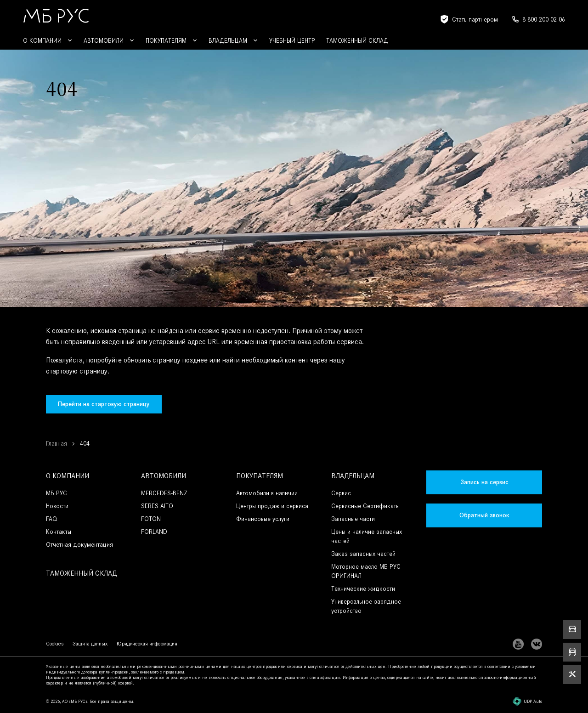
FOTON (151, 519)
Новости (57, 506)
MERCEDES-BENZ (164, 493)
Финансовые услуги (263, 519)
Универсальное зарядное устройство (366, 606)
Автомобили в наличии (267, 493)
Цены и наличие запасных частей (367, 536)
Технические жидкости (363, 589)
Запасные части (353, 519)
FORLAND (154, 532)
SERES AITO (157, 506)
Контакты (59, 532)
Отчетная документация (79, 545)
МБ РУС (57, 493)
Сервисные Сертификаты (365, 506)
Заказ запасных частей (363, 554)
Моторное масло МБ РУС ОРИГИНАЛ (366, 571)
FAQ (51, 519)
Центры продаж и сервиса (272, 506)
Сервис (341, 493)
